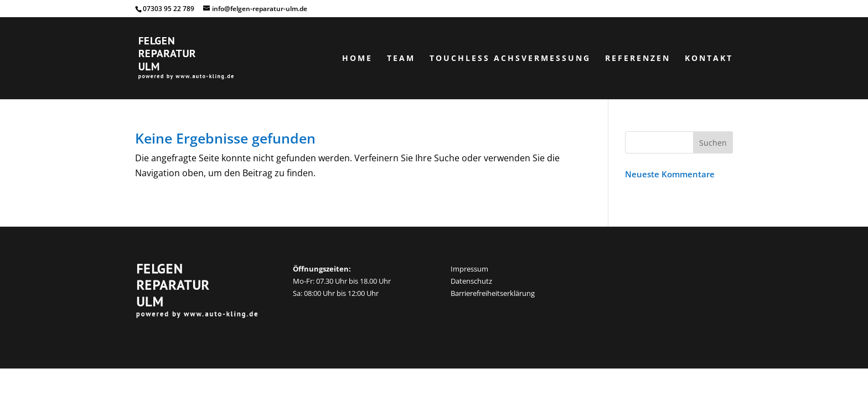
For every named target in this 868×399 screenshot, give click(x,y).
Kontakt (709, 59)
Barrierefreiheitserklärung (493, 293)
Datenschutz (471, 281)
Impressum (469, 269)
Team (401, 59)
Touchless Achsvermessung (510, 59)
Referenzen (638, 59)
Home (357, 59)
